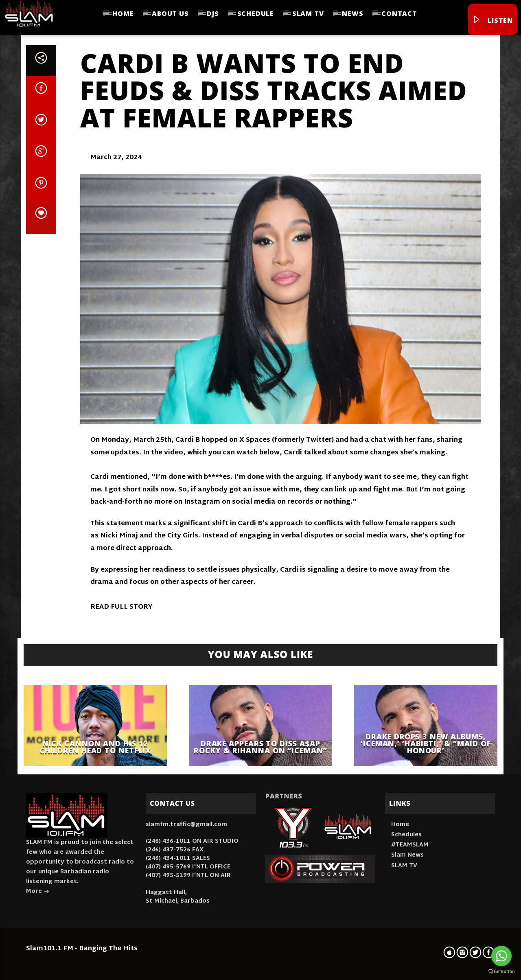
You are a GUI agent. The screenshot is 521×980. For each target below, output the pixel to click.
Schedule (256, 13)
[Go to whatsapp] (501, 956)
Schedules (406, 835)
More (38, 892)
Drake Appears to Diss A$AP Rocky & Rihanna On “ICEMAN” (260, 747)
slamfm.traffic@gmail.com (186, 825)
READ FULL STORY (121, 607)
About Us (170, 13)
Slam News (407, 855)
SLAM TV (308, 13)
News (352, 13)
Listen (493, 20)
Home (123, 13)
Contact (399, 13)
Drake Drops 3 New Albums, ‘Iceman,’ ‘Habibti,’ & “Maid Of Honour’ (426, 743)
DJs (213, 13)
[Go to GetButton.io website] (501, 972)
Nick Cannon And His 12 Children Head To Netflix (95, 747)
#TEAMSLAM (410, 845)
